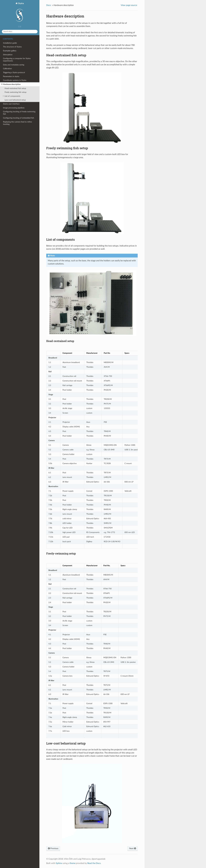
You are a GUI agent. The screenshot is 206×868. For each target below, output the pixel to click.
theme (73, 863)
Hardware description (11, 84)
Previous (53, 848)
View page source (129, 5)
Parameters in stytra (11, 76)
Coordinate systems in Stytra (15, 80)
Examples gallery (10, 51)
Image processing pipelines (14, 108)
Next (133, 848)
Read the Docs (94, 863)
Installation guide (10, 43)
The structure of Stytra (12, 47)
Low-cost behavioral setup (15, 100)
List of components (11, 96)
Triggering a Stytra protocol (14, 73)
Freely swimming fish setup (16, 92)
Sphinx (59, 863)
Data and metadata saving (14, 65)
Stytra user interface (11, 104)
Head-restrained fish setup (15, 88)
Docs (49, 5)
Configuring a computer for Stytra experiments (17, 60)
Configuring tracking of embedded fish (19, 118)
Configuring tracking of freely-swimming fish (19, 113)
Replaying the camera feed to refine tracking (17, 123)
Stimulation (8, 55)
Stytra (20, 13)
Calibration (7, 69)
